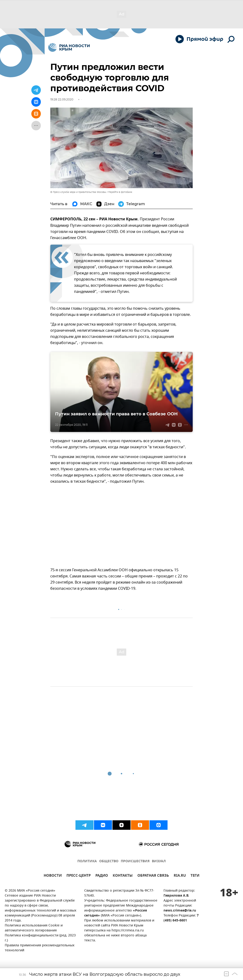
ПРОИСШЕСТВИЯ (135, 861)
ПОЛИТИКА (87, 861)
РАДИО (102, 876)
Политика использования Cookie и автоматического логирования (34, 928)
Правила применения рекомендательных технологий (40, 948)
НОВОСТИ (53, 876)
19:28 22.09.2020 (62, 99)
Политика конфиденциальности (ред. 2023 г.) (40, 938)
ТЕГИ (195, 876)
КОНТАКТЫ (123, 876)
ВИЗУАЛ (159, 861)
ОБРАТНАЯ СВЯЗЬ (153, 876)
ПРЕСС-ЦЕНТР (79, 876)
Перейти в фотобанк (120, 192)
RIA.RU (180, 876)
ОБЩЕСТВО (109, 861)
